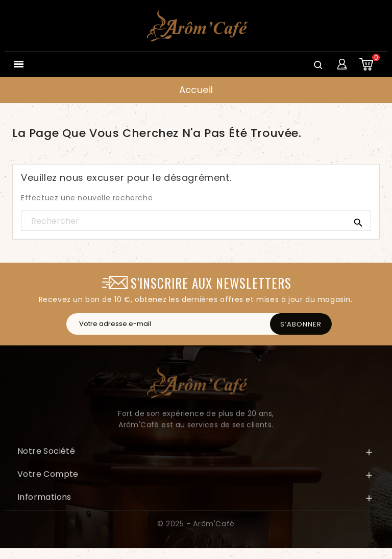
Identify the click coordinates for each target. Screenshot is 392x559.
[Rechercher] (195, 221)
